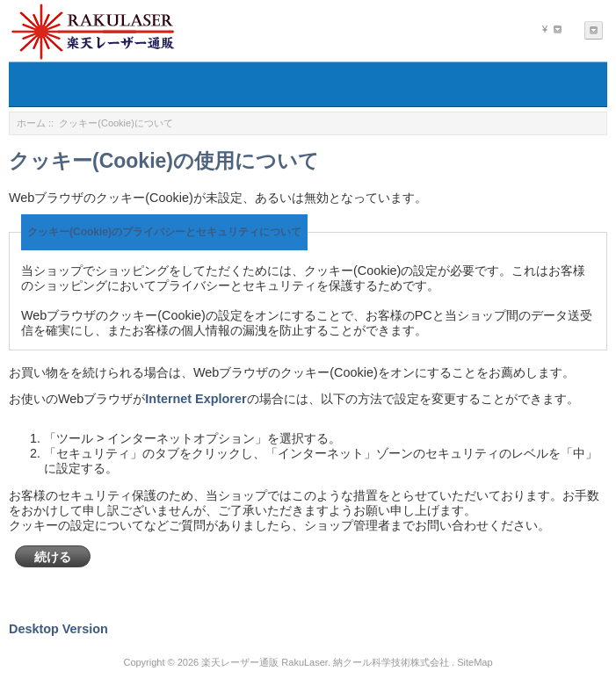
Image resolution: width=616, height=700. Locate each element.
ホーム (31, 123)
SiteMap (475, 662)
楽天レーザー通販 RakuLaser (265, 662)
